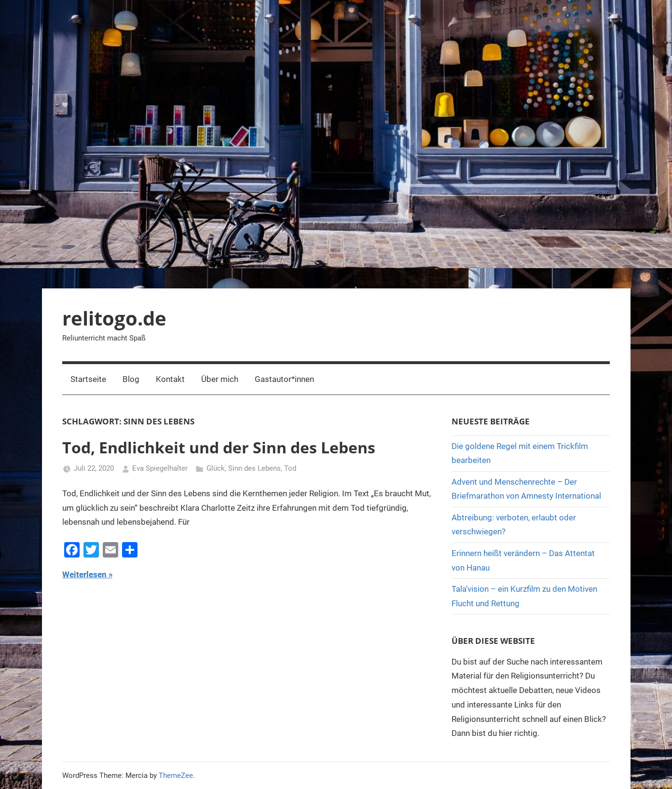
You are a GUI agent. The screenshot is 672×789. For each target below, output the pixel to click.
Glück (216, 468)
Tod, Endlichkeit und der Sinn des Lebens (219, 447)
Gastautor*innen (284, 379)
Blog (131, 379)
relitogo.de (114, 318)
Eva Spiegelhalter (160, 468)
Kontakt (170, 379)
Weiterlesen (84, 574)
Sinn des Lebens (254, 468)
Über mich (220, 379)
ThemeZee (176, 775)
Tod (290, 468)
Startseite (88, 379)
